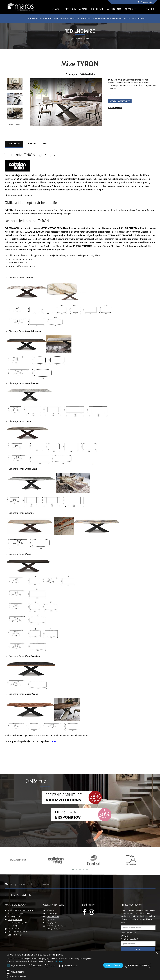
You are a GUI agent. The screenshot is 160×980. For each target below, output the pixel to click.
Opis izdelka (14, 144)
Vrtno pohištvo (138, 19)
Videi (45, 144)
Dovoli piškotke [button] (113, 965)
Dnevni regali (69, 19)
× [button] (157, 953)
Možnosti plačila (115, 108)
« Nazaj (11, 125)
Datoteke (31, 144)
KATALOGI (97, 9)
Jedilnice (40, 19)
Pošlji (138, 949)
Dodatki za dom (123, 19)
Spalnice (80, 19)
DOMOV (56, 9)
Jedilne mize (80, 31)
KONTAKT (150, 9)
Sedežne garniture (54, 19)
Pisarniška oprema (107, 19)
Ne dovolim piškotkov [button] (138, 965)
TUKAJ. (53, 741)
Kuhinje (31, 19)
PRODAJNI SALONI (76, 9)
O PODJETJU (132, 9)
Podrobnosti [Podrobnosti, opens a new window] (59, 961)
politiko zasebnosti (128, 916)
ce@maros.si (53, 917)
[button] (54, 977)
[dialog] (80, 965)
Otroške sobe (91, 19)
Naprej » (18, 125)
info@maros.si (15, 920)
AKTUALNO (114, 9)
